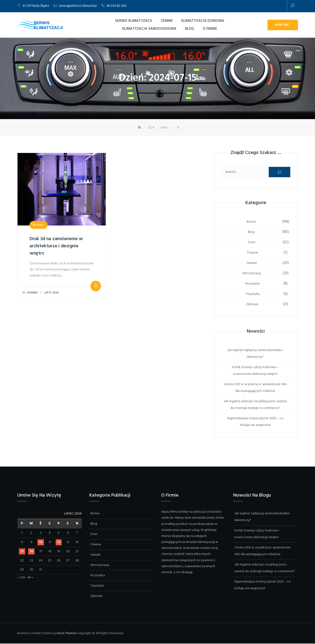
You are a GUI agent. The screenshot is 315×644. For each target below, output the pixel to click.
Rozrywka (253, 284)
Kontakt (283, 25)
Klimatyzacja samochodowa (149, 29)
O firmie (210, 29)
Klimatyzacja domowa (203, 21)
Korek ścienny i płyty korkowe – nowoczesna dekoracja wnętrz (255, 371)
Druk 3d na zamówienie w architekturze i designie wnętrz (56, 246)
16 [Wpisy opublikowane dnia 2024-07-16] (31, 552)
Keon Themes (67, 634)
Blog (190, 29)
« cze (21, 578)
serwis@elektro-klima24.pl (78, 6)
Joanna (30, 293)
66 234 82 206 (116, 6)
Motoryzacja (252, 274)
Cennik (167, 21)
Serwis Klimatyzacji (134, 21)
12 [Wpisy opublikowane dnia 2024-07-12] (59, 543)
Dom (252, 243)
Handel (252, 263)
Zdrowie (252, 305)
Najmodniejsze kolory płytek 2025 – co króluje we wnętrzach (255, 422)
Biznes (39, 225)
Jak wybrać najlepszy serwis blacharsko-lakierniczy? (255, 354)
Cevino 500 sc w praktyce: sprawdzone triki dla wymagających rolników (255, 388)
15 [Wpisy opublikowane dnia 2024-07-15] (22, 552)
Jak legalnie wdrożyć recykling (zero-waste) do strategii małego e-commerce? (255, 405)
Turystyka (253, 294)
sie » (30, 578)
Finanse (253, 253)
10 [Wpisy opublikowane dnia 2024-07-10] (41, 543)
